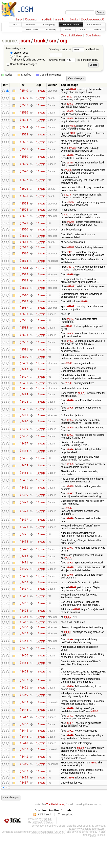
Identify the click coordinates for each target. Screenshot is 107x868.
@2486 (24, 458)
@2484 (24, 472)
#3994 (70, 427)
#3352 (70, 718)
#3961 (73, 595)
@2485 (24, 465)
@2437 (24, 795)
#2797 (71, 202)
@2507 (24, 312)
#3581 (71, 290)
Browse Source (71, 25)
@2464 (24, 619)
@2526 (24, 189)
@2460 (24, 637)
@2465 (24, 611)
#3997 (70, 442)
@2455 (24, 673)
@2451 (24, 698)
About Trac (61, 19)
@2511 (24, 291)
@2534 (24, 127)
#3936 (70, 649)
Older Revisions (93, 35)
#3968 (71, 323)
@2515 (24, 263)
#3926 (70, 456)
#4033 (73, 126)
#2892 (73, 89)
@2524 (24, 204)
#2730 (72, 148)
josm (25, 41)
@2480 (24, 502)
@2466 (24, 604)
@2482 (24, 487)
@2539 (24, 98)
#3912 (94, 721)
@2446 (24, 734)
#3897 (70, 725)
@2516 (24, 256)
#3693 (70, 111)
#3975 (70, 575)
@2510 (24, 298)
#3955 (77, 617)
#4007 (70, 345)
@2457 (24, 658)
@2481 (24, 494)
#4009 (69, 331)
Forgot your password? (93, 19)
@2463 (24, 625)
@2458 (24, 651)
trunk (40, 41)
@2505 (24, 325)
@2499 (24, 368)
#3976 (70, 582)
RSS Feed (44, 827)
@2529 (24, 164)
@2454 (24, 682)
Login (19, 19)
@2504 (24, 332)
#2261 (70, 155)
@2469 (24, 584)
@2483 (24, 480)
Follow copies (19, 56)
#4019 (71, 269)
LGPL (93, 847)
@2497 (24, 382)
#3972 (69, 565)
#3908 (70, 746)
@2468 (24, 590)
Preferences (31, 19)
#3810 (70, 163)
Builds (68, 29)
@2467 (24, 597)
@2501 (24, 354)
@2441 (24, 768)
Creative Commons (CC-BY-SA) (49, 844)
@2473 (24, 556)
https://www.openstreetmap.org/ (87, 841)
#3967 (70, 493)
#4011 (67, 215)
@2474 (24, 549)
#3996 (70, 414)
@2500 (24, 361)
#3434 (70, 696)
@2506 (24, 318)
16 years (41, 91)
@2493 (24, 408)
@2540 (24, 91)
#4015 (71, 255)
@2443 (24, 754)
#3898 (71, 789)
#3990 (70, 434)
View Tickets (94, 25)
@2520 (24, 231)
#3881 (67, 642)
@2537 (24, 105)
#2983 (70, 104)
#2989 (71, 310)
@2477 (24, 527)
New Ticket (32, 29)
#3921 (70, 525)
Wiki (15, 25)
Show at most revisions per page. (73, 60)
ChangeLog (66, 827)
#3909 (80, 759)
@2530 (24, 157)
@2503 (24, 339)
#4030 (67, 195)
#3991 (70, 406)
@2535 (24, 120)
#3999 (81, 399)
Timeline (30, 25)
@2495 (24, 394)
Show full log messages (22, 64)
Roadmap (51, 29)
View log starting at (67, 49)
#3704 (71, 223)
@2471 (24, 570)
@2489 (24, 436)
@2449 (24, 712)
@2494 (24, 400)
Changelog (49, 25)
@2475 (24, 541)
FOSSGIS (60, 838)
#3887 (69, 515)
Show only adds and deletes (27, 60)
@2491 (24, 422)
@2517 (24, 249)
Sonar (83, 29)
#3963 (70, 570)
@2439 (24, 782)
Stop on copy (19, 53)
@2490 (24, 428)
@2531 (24, 149)
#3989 (70, 277)
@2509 (24, 305)
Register (74, 19)
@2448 (24, 719)
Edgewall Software (42, 834)
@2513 (24, 277)
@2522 (24, 217)
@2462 (24, 631)
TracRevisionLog (56, 817)
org (64, 41)
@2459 (24, 643)
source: (10, 41)
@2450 (24, 705)
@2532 (24, 142)
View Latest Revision (72, 35)
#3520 (69, 97)
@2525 (24, 196)
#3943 (70, 555)
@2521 (24, 224)
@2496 (24, 388)
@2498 (24, 374)
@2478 (24, 518)
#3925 (70, 471)
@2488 (24, 443)
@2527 (24, 180)
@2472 (24, 563)
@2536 (24, 113)
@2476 (24, 534)
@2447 (24, 727)
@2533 (24, 135)
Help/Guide (46, 19)
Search (98, 29)
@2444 (24, 747)
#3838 (69, 170)
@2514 (24, 271)
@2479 (24, 509)
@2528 (24, 171)
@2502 (24, 346)
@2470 (24, 576)
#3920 (71, 249)
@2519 (24, 237)
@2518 (24, 244)
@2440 (24, 775)
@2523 (24, 210)
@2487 (24, 450)
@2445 (24, 741)
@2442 (24, 760)
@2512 (24, 284)
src (53, 41)
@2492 (24, 415)
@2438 (24, 789)
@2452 (24, 690)
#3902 (70, 741)
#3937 (70, 500)
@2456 (24, 665)
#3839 (70, 733)
